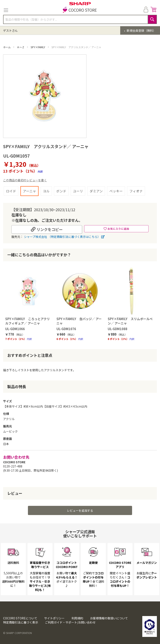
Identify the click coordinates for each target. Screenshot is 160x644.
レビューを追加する (80, 510)
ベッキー (116, 191)
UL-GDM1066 (15, 329)
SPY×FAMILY (38, 47)
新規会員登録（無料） (141, 30)
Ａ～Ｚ (21, 47)
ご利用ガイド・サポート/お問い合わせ (70, 622)
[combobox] (80, 19)
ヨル (46, 191)
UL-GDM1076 (66, 329)
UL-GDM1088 (117, 329)
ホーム (7, 47)
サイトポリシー (54, 618)
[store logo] (80, 10)
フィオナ (136, 191)
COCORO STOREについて (20, 618)
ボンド (61, 191)
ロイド (11, 191)
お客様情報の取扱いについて (109, 618)
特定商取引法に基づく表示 (21, 622)
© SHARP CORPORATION (17, 633)
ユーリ (78, 191)
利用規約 (77, 618)
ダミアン (96, 191)
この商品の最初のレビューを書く (25, 180)
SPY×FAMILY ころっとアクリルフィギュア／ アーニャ (27, 321)
